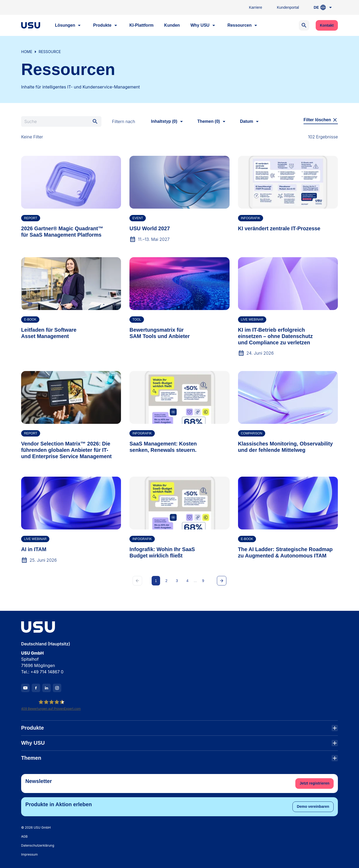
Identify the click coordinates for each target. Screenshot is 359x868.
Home (27, 52)
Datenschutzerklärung (38, 845)
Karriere (255, 7)
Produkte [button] (106, 25)
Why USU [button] (204, 25)
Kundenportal (288, 7)
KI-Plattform (142, 25)
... (195, 581)
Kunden (172, 25)
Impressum (29, 854)
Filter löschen (321, 120)
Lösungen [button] (69, 25)
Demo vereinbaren (313, 806)
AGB (24, 836)
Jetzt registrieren (314, 783)
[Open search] (304, 25)
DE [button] (324, 7)
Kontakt (327, 25)
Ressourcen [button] (243, 25)
